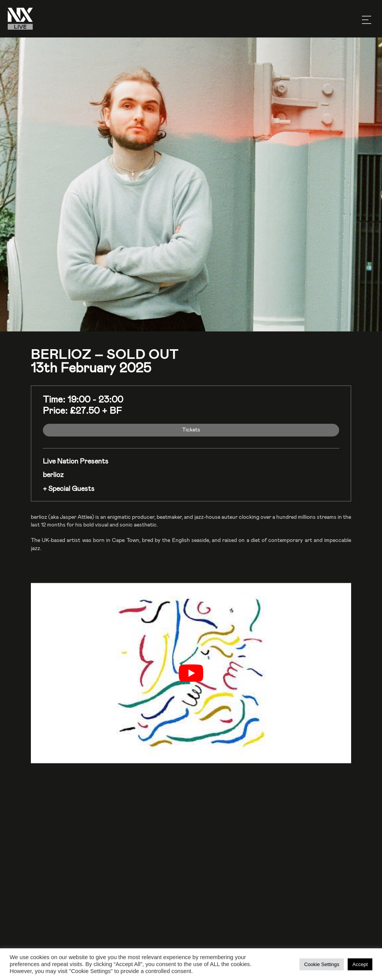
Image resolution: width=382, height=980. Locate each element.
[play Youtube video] (191, 673)
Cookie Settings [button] (322, 964)
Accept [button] (360, 964)
